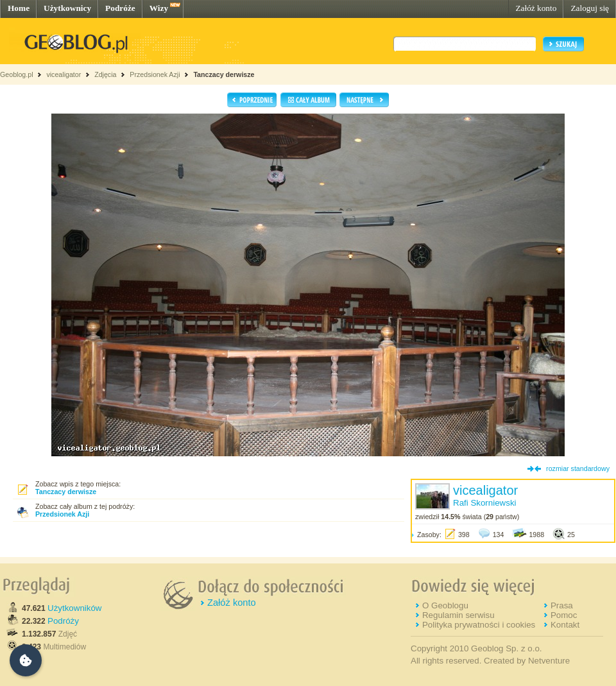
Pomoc (564, 615)
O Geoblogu (445, 605)
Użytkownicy (67, 8)
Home (19, 8)
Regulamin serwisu (458, 615)
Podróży (63, 621)
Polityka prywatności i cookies (479, 625)
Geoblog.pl (17, 74)
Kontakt (565, 625)
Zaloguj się (590, 8)
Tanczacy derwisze (224, 74)
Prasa (562, 605)
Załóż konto (536, 8)
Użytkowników (74, 608)
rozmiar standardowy (578, 468)
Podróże (120, 8)
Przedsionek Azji (155, 74)
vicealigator (64, 74)
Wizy (159, 8)
